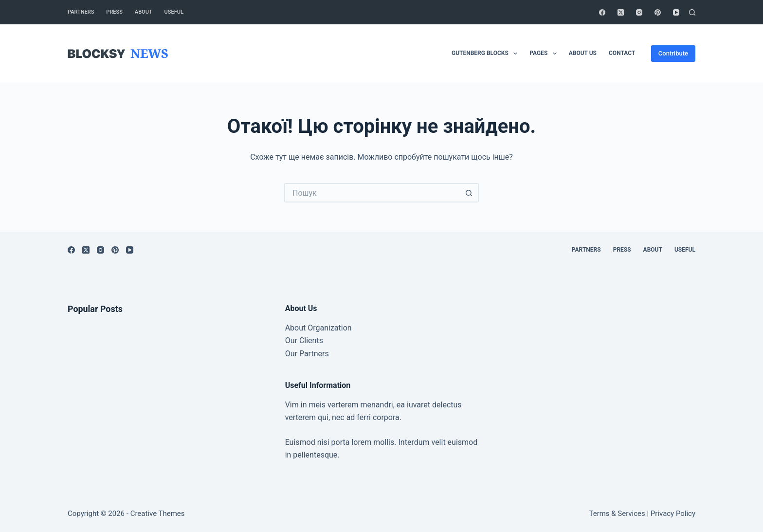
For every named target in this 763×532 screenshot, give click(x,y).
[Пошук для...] (372, 193)
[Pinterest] (658, 12)
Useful (174, 12)
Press (114, 12)
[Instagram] (639, 12)
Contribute (673, 53)
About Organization (318, 328)
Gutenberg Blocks (486, 54)
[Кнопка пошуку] (469, 193)
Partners (81, 12)
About (144, 12)
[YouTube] (676, 12)
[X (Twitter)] (621, 12)
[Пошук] (692, 12)
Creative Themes (158, 514)
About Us (583, 53)
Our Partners (307, 354)
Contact (622, 53)
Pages (545, 54)
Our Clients (304, 340)
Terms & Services (617, 514)
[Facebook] (602, 12)
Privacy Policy (673, 514)
